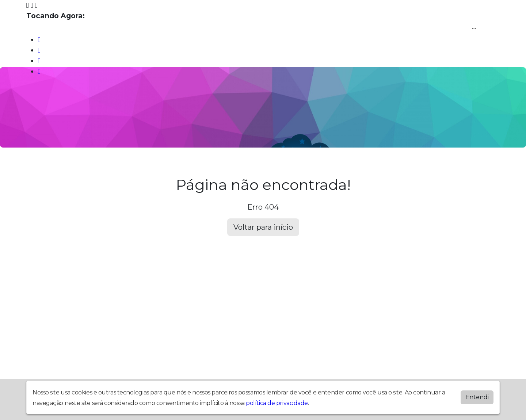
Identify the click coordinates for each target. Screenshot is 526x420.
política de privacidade (277, 403)
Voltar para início (263, 227)
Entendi (477, 397)
